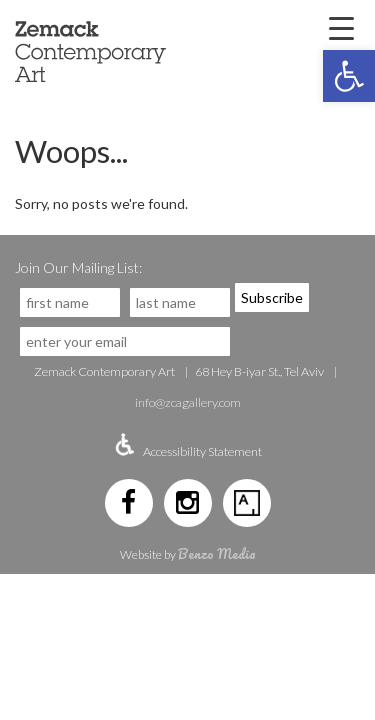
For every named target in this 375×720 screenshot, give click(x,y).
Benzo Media (217, 553)
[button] (349, 76)
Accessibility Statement (202, 451)
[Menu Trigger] (341, 27)
